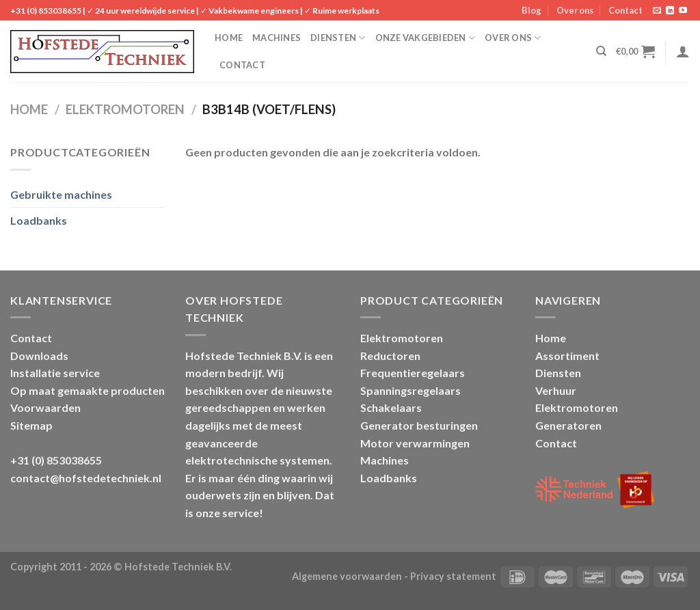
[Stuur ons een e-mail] (657, 11)
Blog (531, 10)
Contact (625, 10)
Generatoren (568, 425)
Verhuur (556, 390)
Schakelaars (391, 407)
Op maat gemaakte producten (87, 390)
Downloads (39, 356)
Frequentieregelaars (413, 373)
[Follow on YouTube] (683, 11)
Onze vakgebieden (426, 38)
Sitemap (31, 425)
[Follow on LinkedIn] (670, 11)
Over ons (575, 10)
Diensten (338, 38)
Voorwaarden (45, 407)
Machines (277, 38)
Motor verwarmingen (415, 443)
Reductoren (390, 356)
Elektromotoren (125, 109)
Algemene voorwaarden (347, 576)
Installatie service (55, 373)
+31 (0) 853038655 (46, 11)
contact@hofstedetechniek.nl (86, 478)
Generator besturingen (419, 425)
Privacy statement (453, 576)
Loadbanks (39, 220)
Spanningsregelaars (410, 390)
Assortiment (567, 356)
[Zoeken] (601, 51)
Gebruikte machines (61, 194)
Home (229, 38)
